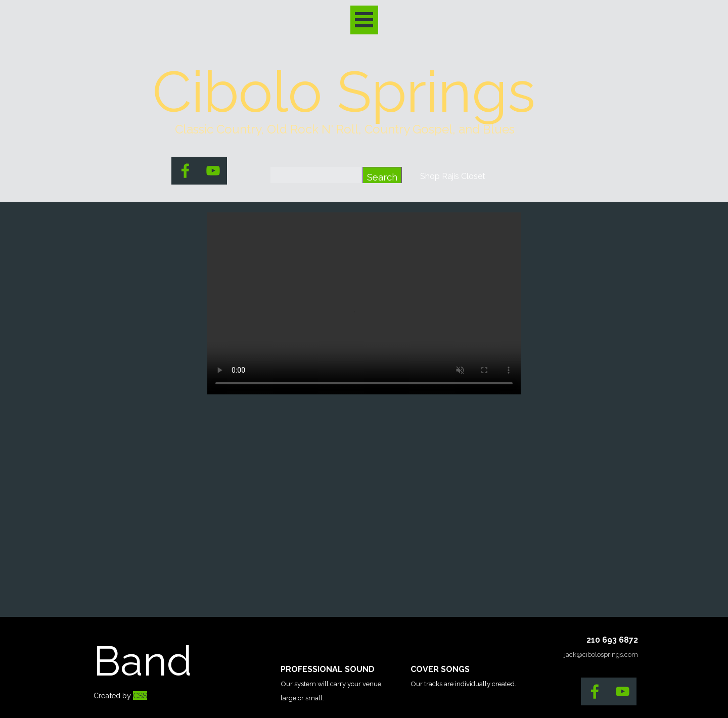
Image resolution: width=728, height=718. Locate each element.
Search (382, 177)
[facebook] (185, 171)
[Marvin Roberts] (364, 303)
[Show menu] (364, 20)
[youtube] (213, 171)
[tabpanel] (345, 129)
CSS (140, 695)
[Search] (316, 177)
